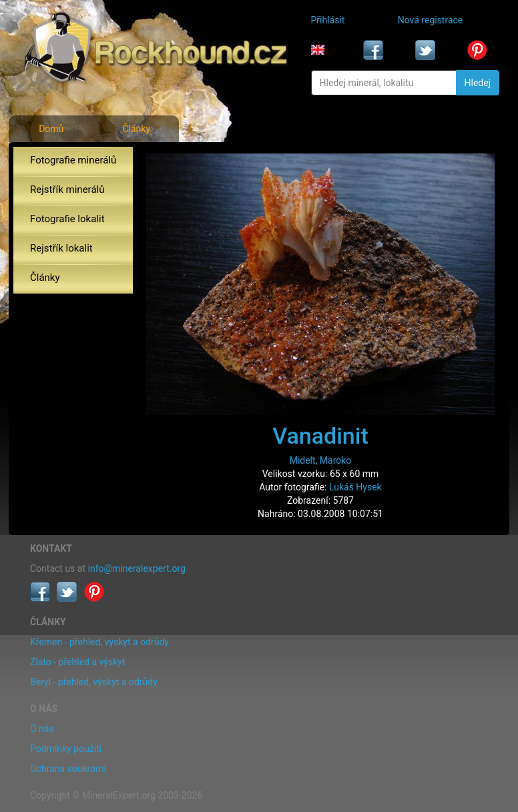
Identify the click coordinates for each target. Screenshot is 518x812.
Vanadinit (320, 436)
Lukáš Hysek (355, 487)
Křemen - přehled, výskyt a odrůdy (99, 642)
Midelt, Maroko (321, 460)
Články (136, 129)
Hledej (478, 83)
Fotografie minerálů (73, 160)
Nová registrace (431, 20)
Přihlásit (328, 20)
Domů (51, 129)
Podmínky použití (66, 749)
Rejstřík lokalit (61, 248)
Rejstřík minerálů (67, 189)
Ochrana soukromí (68, 769)
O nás (42, 729)
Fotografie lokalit (67, 219)
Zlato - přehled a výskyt (77, 662)
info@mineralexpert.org (137, 568)
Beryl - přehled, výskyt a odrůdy (94, 682)
